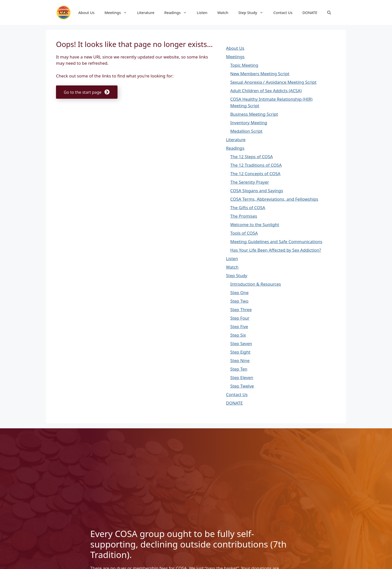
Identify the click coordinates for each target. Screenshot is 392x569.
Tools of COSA (244, 233)
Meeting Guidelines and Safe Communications (276, 242)
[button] (329, 12)
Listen (202, 12)
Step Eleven (242, 377)
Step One (239, 292)
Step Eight (240, 352)
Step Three (241, 309)
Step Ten (239, 369)
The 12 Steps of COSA (251, 157)
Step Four (240, 318)
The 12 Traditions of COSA (256, 165)
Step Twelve (242, 386)
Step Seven (241, 343)
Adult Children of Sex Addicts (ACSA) (266, 91)
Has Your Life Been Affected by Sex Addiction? (276, 250)
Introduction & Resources (256, 284)
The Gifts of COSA (248, 208)
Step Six (238, 335)
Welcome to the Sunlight (255, 225)
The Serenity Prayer (250, 182)
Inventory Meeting (249, 123)
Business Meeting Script (254, 114)
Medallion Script (246, 131)
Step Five (239, 326)
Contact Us (283, 12)
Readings (178, 12)
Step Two (239, 301)
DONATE (310, 12)
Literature (146, 12)
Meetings (118, 12)
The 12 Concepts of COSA (255, 174)
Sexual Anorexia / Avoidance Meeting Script (273, 82)
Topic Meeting (244, 65)
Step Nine (240, 360)
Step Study (253, 12)
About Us (86, 12)
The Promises (244, 216)
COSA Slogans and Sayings (257, 191)
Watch (223, 12)
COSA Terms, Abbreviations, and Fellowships (274, 199)
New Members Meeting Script (260, 74)
